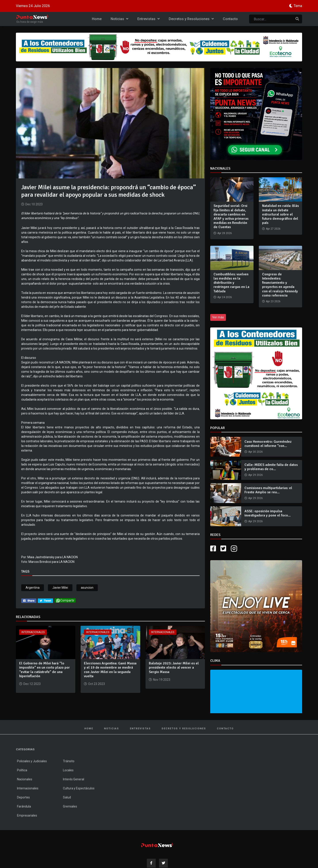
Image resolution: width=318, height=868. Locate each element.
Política (22, 770)
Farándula (24, 806)
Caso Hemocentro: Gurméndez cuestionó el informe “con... (268, 444)
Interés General (74, 779)
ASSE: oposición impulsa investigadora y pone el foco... (268, 513)
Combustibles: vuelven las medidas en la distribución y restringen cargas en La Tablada (231, 283)
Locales (68, 770)
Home (97, 19)
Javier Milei (60, 588)
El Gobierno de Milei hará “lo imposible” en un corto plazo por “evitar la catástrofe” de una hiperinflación (44, 670)
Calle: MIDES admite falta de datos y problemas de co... (271, 467)
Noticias (119, 19)
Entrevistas (149, 19)
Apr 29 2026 (256, 475)
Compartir (65, 600)
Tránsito (69, 761)
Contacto (230, 19)
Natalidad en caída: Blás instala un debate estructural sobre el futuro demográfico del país (280, 214)
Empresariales (27, 815)
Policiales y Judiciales (32, 761)
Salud (67, 797)
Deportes (23, 797)
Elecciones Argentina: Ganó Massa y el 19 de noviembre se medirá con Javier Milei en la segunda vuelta (110, 670)
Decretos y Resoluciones (191, 19)
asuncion (87, 588)
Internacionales (33, 632)
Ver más (218, 317)
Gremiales (70, 806)
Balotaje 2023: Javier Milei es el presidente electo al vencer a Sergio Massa (174, 668)
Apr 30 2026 (256, 452)
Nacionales (25, 779)
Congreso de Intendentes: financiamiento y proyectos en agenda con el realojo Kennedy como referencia (280, 285)
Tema (298, 6)
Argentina (33, 588)
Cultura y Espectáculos (79, 788)
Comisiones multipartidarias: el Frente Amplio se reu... (268, 490)
